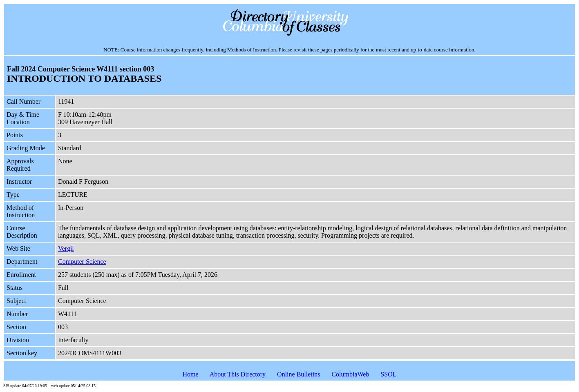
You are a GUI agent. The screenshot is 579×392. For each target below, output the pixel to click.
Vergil (66, 248)
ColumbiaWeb (350, 374)
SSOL (388, 374)
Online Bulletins (298, 374)
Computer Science (82, 262)
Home (190, 374)
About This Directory (238, 374)
